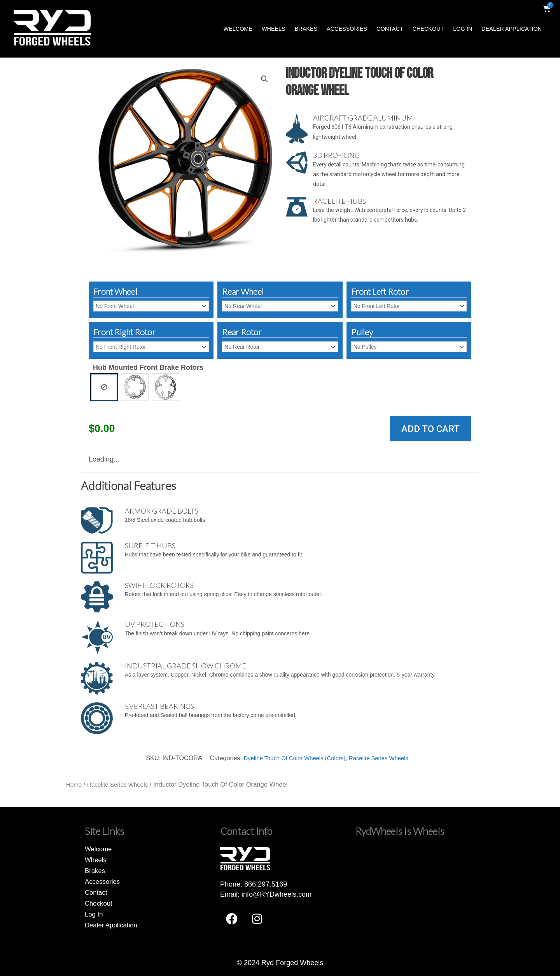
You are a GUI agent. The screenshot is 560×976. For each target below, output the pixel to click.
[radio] (104, 387)
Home (75, 784)
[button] (264, 79)
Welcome (238, 29)
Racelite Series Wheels (383, 758)
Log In (463, 29)
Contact (390, 29)
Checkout (428, 29)
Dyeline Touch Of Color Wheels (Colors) (292, 758)
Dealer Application (512, 29)
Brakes (306, 29)
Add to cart (430, 429)
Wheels (274, 29)
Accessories (347, 29)
